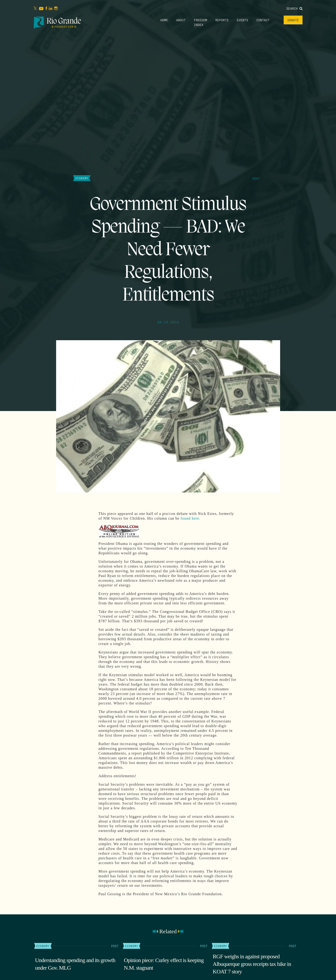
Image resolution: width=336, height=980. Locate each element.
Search (294, 8)
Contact (263, 20)
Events (242, 20)
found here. (191, 518)
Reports (222, 20)
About (181, 20)
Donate (293, 20)
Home (164, 20)
